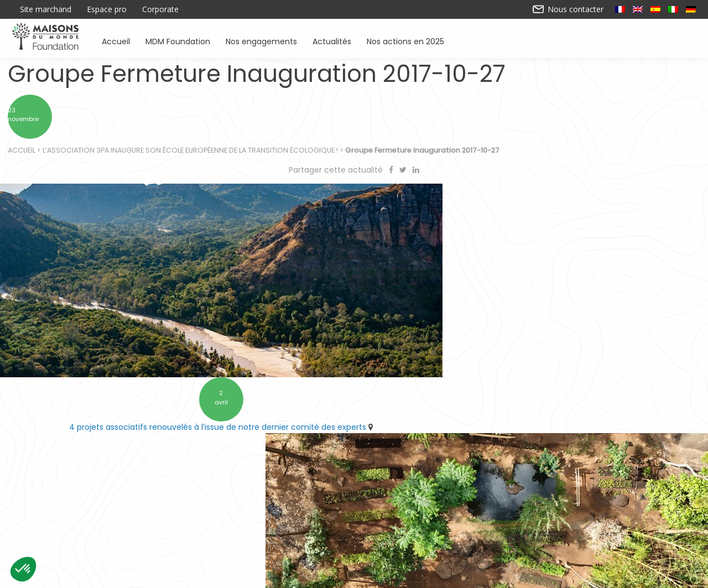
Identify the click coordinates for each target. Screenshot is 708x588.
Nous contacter (568, 9)
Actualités (332, 41)
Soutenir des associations (228, 528)
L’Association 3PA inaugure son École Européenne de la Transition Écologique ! (191, 155)
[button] (23, 569)
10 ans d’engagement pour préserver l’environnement (528, 393)
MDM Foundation (178, 41)
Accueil (116, 41)
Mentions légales (441, 576)
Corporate (160, 9)
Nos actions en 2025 (405, 41)
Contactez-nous (267, 576)
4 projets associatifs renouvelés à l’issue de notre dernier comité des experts (174, 393)
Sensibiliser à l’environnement (504, 528)
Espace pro (107, 9)
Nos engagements (261, 41)
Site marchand (46, 9)
